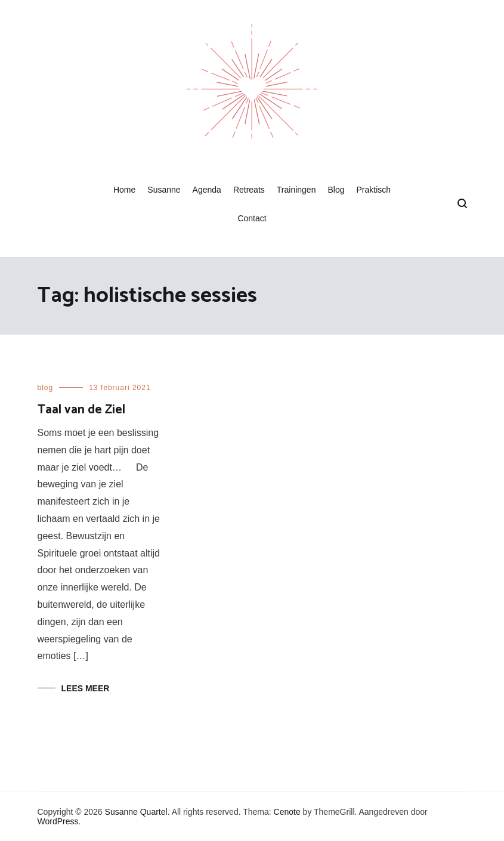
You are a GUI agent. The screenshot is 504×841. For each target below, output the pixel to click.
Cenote (287, 812)
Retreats (249, 190)
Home (124, 190)
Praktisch (373, 190)
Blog (336, 190)
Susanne (164, 190)
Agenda (207, 190)
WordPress (58, 821)
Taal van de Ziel (81, 410)
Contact (252, 218)
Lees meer (86, 688)
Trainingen (296, 190)
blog (46, 388)
